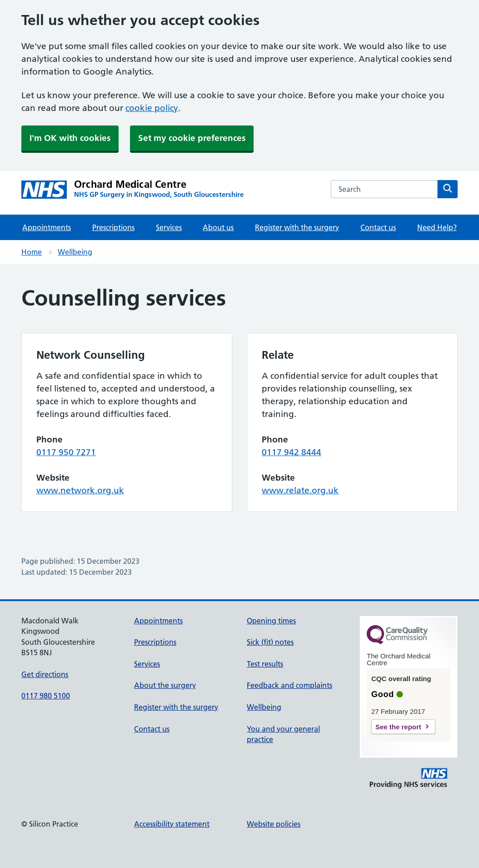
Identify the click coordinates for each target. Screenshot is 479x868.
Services (169, 227)
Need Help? (437, 227)
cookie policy (152, 108)
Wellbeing (75, 252)
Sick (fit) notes (270, 642)
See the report (398, 727)
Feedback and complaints (289, 685)
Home (32, 252)
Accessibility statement (172, 824)
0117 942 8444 (292, 452)
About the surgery (165, 685)
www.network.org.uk (80, 490)
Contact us (378, 227)
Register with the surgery (297, 227)
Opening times (271, 621)
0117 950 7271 (66, 452)
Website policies (274, 824)
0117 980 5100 (46, 696)
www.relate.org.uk (300, 490)
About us (218, 227)
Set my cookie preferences (192, 138)
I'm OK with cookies (70, 138)
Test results (265, 664)
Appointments (47, 227)
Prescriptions (113, 227)
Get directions (45, 674)
